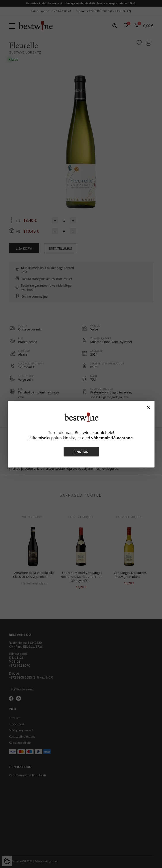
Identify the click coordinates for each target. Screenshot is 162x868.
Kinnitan (81, 452)
